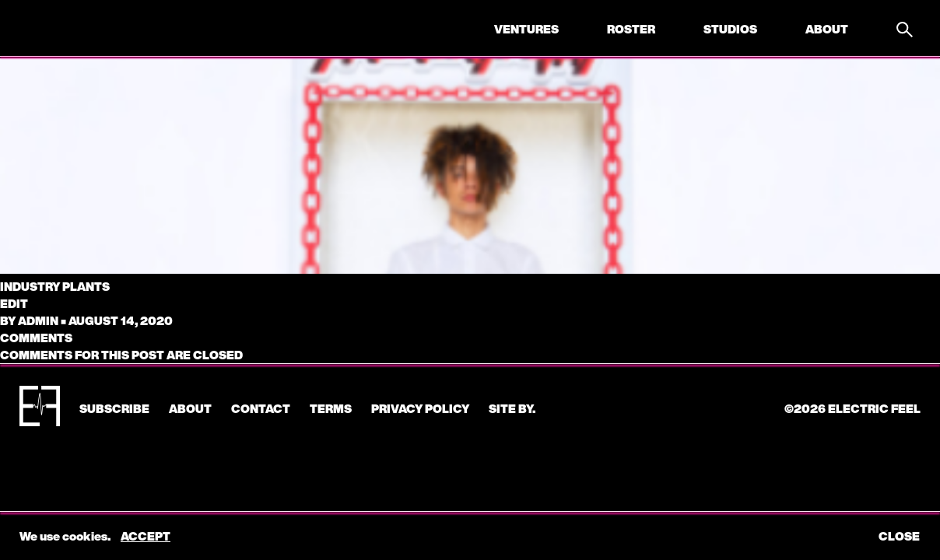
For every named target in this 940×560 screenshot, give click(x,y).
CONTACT (261, 408)
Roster (631, 29)
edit (14, 303)
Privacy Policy (420, 408)
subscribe (114, 408)
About (827, 29)
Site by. (512, 408)
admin (38, 320)
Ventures (526, 29)
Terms (331, 408)
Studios (730, 29)
